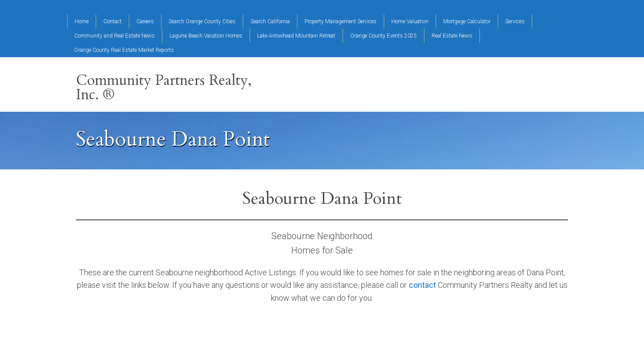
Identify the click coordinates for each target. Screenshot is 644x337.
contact (422, 285)
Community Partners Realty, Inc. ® (164, 88)
